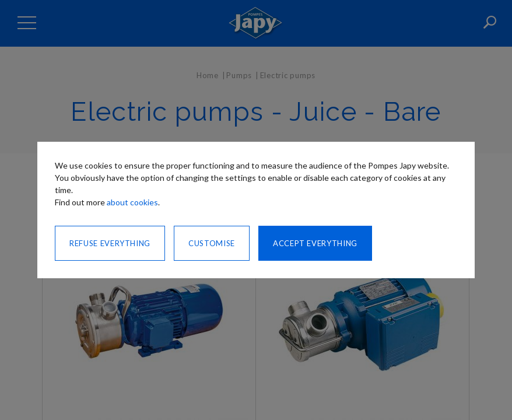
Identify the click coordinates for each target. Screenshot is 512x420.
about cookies (132, 202)
